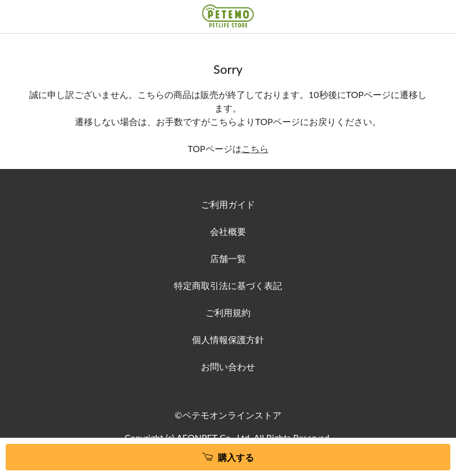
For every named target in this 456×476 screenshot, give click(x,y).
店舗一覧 (228, 258)
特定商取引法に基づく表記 (228, 285)
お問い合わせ (228, 366)
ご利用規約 (228, 312)
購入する (236, 457)
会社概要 (228, 231)
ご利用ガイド (228, 204)
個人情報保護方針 (228, 339)
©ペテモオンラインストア (228, 415)
